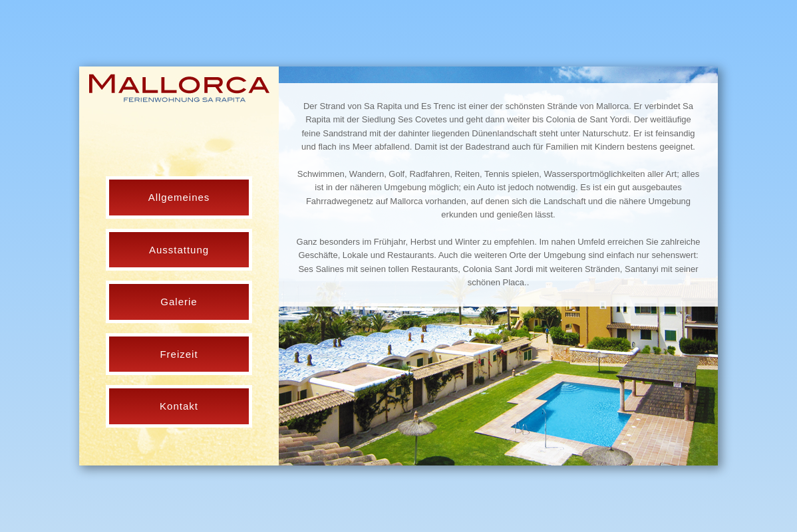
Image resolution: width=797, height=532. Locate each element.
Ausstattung (179, 250)
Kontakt (179, 406)
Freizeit (179, 354)
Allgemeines (179, 197)
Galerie (179, 302)
